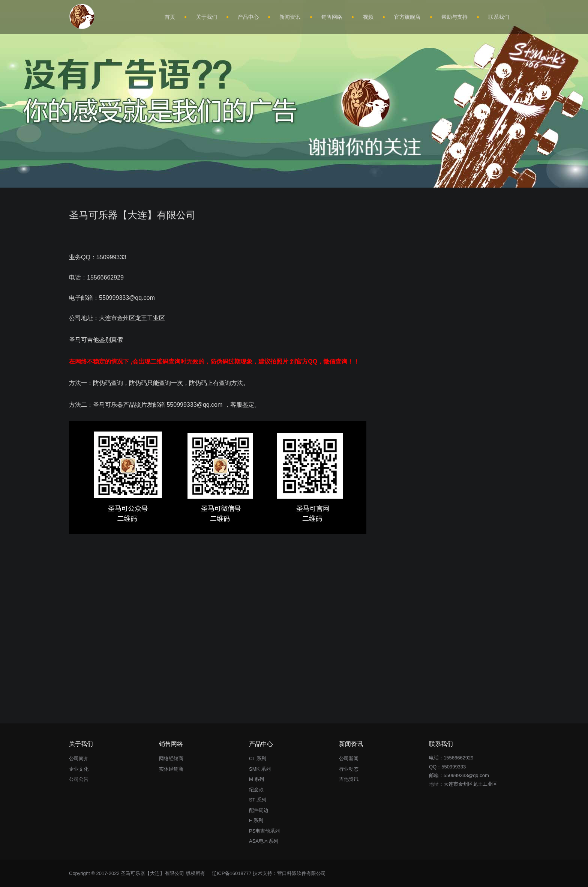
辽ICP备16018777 (232, 873)
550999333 (454, 767)
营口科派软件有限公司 (301, 873)
